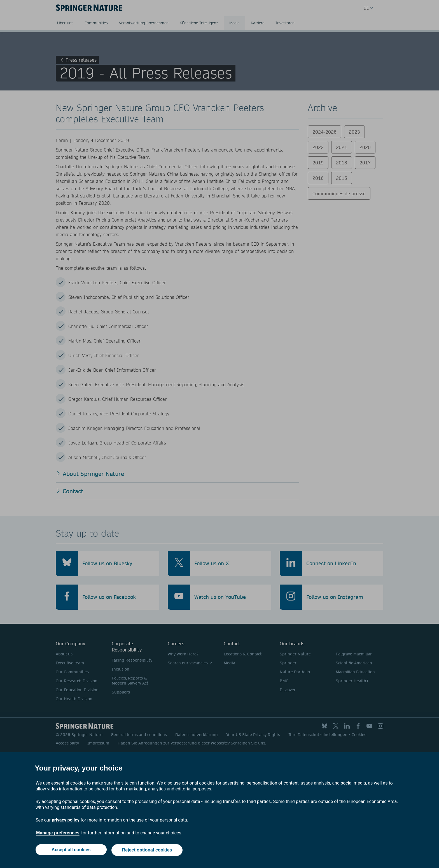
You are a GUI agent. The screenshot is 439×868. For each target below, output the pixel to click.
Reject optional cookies (147, 850)
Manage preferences (58, 834)
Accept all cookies (71, 850)
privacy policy (66, 821)
